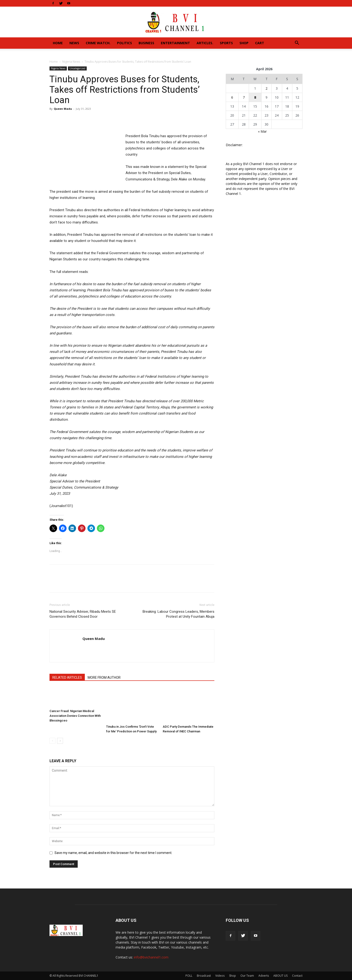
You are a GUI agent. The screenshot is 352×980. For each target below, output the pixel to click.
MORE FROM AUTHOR (104, 678)
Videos (220, 976)
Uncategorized (77, 68)
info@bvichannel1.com (151, 957)
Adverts (264, 976)
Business (146, 43)
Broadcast (204, 976)
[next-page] (60, 741)
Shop (244, 43)
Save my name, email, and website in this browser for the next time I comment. (113, 853)
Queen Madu (63, 109)
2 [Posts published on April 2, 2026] (266, 88)
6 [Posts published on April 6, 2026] (232, 97)
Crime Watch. (98, 43)
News (74, 43)
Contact (297, 976)
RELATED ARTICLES (67, 678)
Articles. (205, 43)
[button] (297, 43)
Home (58, 43)
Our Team (247, 976)
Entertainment (175, 43)
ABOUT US (280, 976)
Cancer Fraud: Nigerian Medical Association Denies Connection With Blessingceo (75, 716)
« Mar (262, 131)
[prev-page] (52, 741)
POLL (189, 976)
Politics (124, 43)
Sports (226, 43)
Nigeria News (71, 62)
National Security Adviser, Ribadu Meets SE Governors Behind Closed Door (83, 614)
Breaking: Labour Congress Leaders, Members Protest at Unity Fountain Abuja (178, 614)
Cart (260, 43)
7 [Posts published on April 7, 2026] (244, 97)
